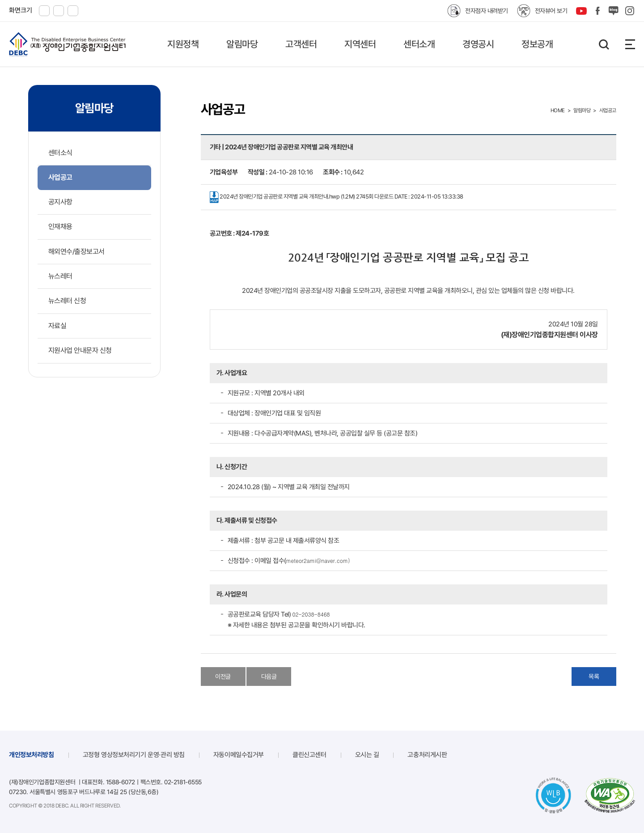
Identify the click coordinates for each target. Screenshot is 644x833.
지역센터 (360, 44)
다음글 (269, 677)
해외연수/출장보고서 (76, 252)
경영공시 (478, 44)
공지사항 (60, 202)
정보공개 (537, 44)
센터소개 (419, 44)
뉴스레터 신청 (67, 301)
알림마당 (242, 44)
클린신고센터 (309, 755)
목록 (594, 677)
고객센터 (301, 44)
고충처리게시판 (427, 755)
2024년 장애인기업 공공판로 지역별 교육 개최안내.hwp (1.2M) (337, 197)
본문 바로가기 (0, 0)
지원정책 (183, 44)
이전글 (223, 677)
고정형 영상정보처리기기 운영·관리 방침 (134, 755)
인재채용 (60, 226)
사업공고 (60, 177)
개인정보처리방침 (32, 755)
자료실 (57, 326)
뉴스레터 (60, 276)
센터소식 (60, 153)
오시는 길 (367, 755)
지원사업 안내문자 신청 (80, 350)
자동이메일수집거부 (239, 755)
